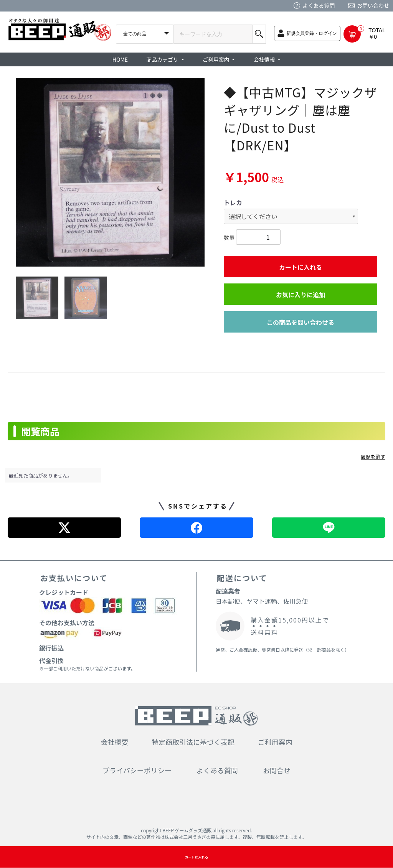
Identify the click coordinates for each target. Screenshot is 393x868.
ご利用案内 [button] (217, 59)
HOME (120, 59)
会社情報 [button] (265, 59)
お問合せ (277, 770)
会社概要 (115, 742)
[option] (110, 172)
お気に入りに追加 (301, 295)
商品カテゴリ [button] (163, 59)
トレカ (233, 203)
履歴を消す (373, 457)
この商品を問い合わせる (301, 322)
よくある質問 (319, 5)
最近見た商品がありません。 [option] (41, 475)
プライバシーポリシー (137, 770)
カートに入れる (301, 267)
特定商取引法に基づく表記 (193, 742)
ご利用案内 (275, 742)
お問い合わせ (373, 5)
